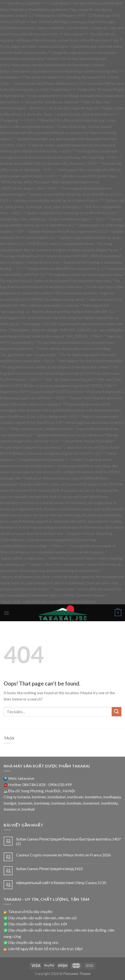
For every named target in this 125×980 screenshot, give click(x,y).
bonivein (25, 803)
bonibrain (75, 797)
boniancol (12, 809)
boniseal (58, 803)
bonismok (91, 803)
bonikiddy (109, 803)
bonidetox (93, 797)
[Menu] (7, 613)
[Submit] (117, 712)
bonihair (28, 809)
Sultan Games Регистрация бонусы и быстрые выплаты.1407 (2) (68, 841)
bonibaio (74, 803)
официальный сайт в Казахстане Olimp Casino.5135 (61, 883)
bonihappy (112, 797)
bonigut (10, 803)
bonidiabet (57, 797)
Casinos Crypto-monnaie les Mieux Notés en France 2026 (63, 855)
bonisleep (42, 803)
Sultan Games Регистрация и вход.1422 (50, 869)
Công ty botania (17, 797)
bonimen (39, 797)
